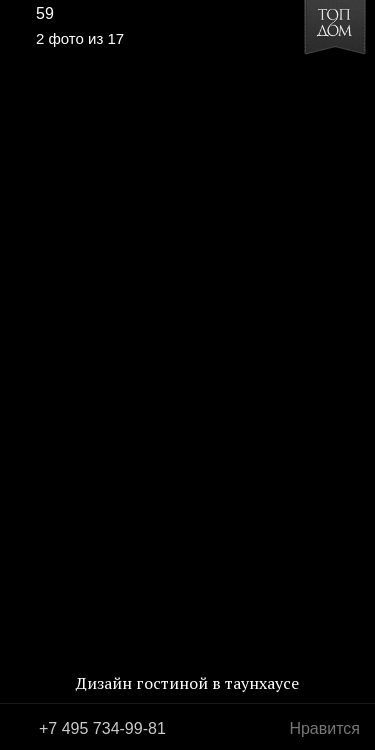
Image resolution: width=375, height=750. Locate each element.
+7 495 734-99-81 (102, 728)
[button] (91, 76)
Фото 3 (353, 375)
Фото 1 (22, 375)
